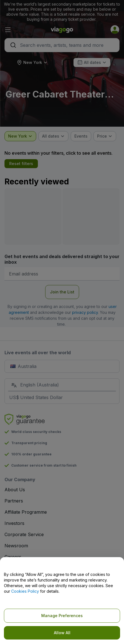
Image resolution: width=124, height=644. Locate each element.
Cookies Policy (25, 591)
